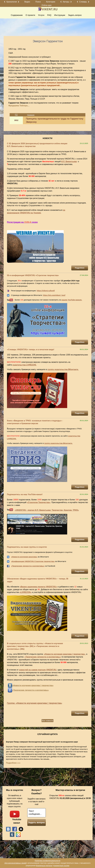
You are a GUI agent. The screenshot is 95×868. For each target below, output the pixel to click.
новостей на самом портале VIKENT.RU (38, 670)
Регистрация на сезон (22, 222)
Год (16, 115)
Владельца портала (44, 866)
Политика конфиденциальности (47, 861)
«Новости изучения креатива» (24, 557)
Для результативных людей (15, 863)
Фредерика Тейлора (18, 106)
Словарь (83, 2)
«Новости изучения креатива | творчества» (65, 654)
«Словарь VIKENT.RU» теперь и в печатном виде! (31, 350)
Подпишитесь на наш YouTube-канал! (25, 494)
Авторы (66, 2)
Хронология (12, 2)
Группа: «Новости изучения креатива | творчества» (35, 703)
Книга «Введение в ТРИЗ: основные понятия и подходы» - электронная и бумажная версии (35, 422)
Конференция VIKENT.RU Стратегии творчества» (33, 561)
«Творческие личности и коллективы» (28, 566)
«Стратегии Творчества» (39, 502)
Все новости (47, 721)
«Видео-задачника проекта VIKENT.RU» (38, 587)
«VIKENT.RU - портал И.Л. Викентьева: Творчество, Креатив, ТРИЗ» (47, 510)
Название (31, 115)
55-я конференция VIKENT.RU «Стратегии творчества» (33, 275)
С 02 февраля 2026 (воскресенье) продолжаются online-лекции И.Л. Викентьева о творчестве (37, 145)
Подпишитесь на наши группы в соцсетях (27, 547)
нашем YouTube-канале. (72, 300)
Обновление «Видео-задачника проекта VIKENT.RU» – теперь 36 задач (38, 580)
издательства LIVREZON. (25, 365)
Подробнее (80, 268)
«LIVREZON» (25, 592)
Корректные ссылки (61, 866)
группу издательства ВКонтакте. (63, 369)
